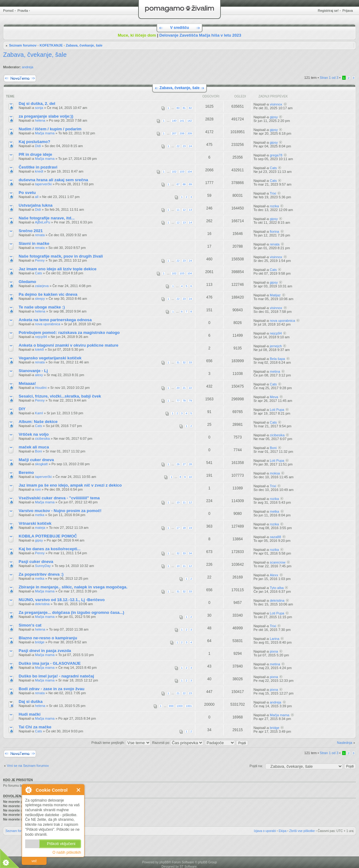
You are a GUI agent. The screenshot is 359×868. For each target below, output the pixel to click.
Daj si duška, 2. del (37, 103)
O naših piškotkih (67, 852)
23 (184, 146)
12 (184, 210)
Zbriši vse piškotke (302, 831)
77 (178, 401)
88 (184, 184)
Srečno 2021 (31, 231)
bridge (40, 642)
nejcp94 (41, 337)
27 (184, 464)
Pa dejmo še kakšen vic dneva (48, 294)
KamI (39, 413)
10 (190, 477)
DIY (22, 409)
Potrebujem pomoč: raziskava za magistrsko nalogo (69, 333)
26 (178, 464)
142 (190, 121)
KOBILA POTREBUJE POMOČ (48, 536)
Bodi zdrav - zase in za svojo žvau (52, 689)
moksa (275, 473)
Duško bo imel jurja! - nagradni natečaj (56, 676)
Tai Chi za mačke (35, 727)
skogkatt (41, 464)
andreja (28, 67)
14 (190, 223)
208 (182, 133)
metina (275, 371)
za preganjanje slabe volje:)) (46, 116)
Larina (275, 639)
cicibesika (43, 438)
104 (190, 172)
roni (38, 489)
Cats (273, 168)
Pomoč (8, 11)
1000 (179, 706)
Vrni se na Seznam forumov (28, 766)
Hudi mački (30, 714)
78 (184, 401)
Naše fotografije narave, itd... (47, 218)
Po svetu (27, 193)
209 (190, 133)
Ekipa (282, 831)
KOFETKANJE (51, 45)
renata (40, 235)
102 (174, 172)
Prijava (348, 11)
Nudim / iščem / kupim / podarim (50, 129)
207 (174, 133)
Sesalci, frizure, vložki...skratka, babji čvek (60, 396)
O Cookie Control (28, 790)
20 (178, 388)
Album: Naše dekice (38, 422)
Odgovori (211, 96)
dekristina (42, 604)
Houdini (41, 388)
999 (171, 706)
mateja (40, 528)
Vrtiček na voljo (34, 434)
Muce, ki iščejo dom (137, 35)
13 (190, 210)
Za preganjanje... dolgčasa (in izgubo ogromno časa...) (71, 612)
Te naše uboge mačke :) (42, 307)
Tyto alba (277, 588)
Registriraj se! (328, 11)
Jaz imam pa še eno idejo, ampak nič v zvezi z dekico (70, 485)
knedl (39, 171)
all (37, 197)
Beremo (26, 472)
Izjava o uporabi (265, 831)
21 (184, 388)
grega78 (276, 155)
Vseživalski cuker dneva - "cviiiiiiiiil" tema (59, 498)
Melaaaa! (27, 383)
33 (190, 362)
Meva (274, 397)
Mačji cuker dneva (36, 460)
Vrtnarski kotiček (35, 523)
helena (40, 120)
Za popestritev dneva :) (41, 574)
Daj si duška (31, 702)
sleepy (40, 299)
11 (178, 210)
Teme (10, 96)
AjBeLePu (43, 222)
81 (184, 108)
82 (190, 108)
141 (182, 121)
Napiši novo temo (20, 78)
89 (190, 184)
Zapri (79, 790)
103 (182, 172)
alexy (39, 375)
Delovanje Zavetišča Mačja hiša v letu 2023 (200, 35)
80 (178, 108)
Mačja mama (45, 133)
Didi (38, 146)
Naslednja (345, 743)
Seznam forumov (23, 45)
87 (178, 184)
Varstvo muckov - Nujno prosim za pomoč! (60, 511)
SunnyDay (43, 566)
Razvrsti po (178, 743)
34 (190, 553)
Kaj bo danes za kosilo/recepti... (50, 549)
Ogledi (240, 96)
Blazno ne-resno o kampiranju (48, 638)
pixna (274, 651)
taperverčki (43, 184)
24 (190, 146)
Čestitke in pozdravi (38, 167)
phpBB (164, 862)
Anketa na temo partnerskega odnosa (55, 320)
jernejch (276, 346)
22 (178, 146)
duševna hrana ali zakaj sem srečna (53, 180)
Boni (39, 451)
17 (178, 528)
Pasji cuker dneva (36, 562)
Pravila (23, 11)
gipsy (274, 117)
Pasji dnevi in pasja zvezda (45, 651)
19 (190, 528)
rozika (274, 206)
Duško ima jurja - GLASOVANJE (50, 663)
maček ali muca (34, 447)
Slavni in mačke (34, 243)
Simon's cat (30, 625)
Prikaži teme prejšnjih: (121, 743)
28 (190, 464)
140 (174, 121)
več (34, 861)
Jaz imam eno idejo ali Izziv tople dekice (58, 269)
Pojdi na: (256, 766)
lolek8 (40, 349)
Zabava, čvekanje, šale (84, 45)
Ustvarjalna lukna (36, 205)
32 (184, 362)
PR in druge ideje (35, 154)
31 (178, 362)
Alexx (274, 575)
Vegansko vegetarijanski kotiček (50, 358)
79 (190, 401)
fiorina (275, 232)
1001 (189, 706)
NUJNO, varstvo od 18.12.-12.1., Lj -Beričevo (62, 600)
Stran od (329, 78)
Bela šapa (277, 359)
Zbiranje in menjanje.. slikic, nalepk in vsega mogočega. (73, 587)
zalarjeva (42, 286)
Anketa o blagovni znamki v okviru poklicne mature (68, 345)
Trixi (273, 193)
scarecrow (278, 562)
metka (40, 515)
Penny (40, 260)
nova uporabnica (48, 324)
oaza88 (275, 537)
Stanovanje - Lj (33, 371)
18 (184, 528)
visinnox (276, 104)
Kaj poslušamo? (34, 142)
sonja (39, 108)
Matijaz (275, 295)
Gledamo (27, 282)
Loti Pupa (277, 410)
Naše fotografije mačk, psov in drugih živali (61, 256)
